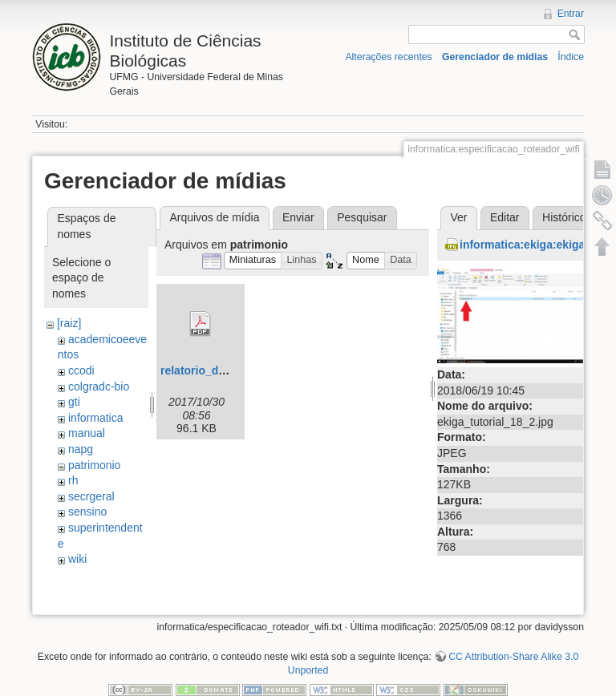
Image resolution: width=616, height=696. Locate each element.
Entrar (571, 14)
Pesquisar (362, 217)
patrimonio (94, 465)
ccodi (81, 370)
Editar (505, 217)
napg (81, 449)
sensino (87, 512)
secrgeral (91, 496)
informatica (95, 418)
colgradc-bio (99, 386)
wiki (77, 559)
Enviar (298, 217)
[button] (253, 261)
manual (87, 433)
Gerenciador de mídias (495, 57)
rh (73, 480)
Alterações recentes (388, 57)
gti (74, 402)
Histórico (564, 217)
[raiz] (69, 323)
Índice (571, 57)
